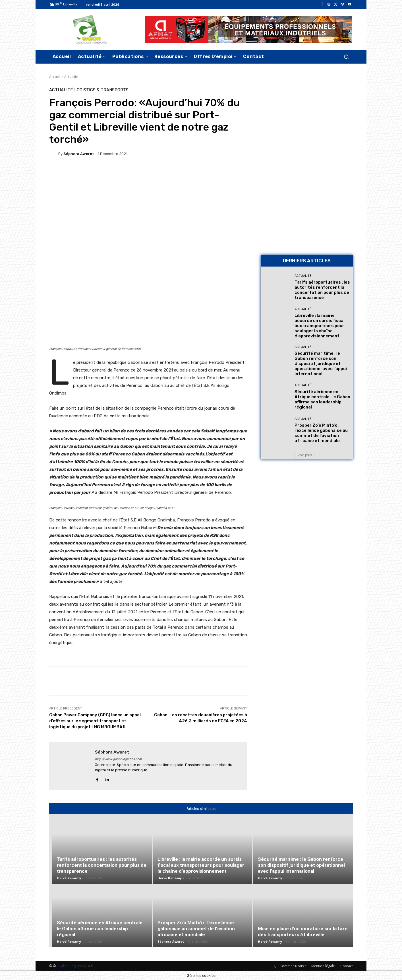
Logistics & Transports (101, 90)
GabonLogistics (71, 966)
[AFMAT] (249, 29)
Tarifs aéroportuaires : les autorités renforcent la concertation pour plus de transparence (322, 290)
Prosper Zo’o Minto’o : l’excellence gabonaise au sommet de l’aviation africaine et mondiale (321, 433)
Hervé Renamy (69, 878)
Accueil (55, 77)
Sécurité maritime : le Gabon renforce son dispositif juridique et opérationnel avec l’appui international (321, 364)
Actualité (71, 77)
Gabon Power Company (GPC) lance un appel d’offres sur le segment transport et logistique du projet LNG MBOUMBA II (95, 721)
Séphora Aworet (79, 154)
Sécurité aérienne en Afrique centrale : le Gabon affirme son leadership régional (322, 399)
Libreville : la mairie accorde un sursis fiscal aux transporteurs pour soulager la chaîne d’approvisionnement (320, 326)
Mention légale (323, 966)
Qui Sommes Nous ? (290, 966)
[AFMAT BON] (307, 211)
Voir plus (307, 455)
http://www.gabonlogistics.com (118, 759)
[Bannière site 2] (307, 128)
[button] (346, 56)
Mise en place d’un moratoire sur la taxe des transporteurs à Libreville (303, 931)
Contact (347, 966)
